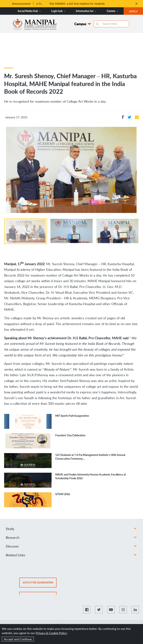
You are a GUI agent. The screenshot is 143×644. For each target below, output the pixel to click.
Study (71, 529)
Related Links (71, 555)
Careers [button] (112, 11)
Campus (80, 24)
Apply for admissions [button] (40, 584)
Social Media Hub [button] (29, 11)
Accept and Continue (18, 639)
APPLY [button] (136, 12)
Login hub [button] (58, 11)
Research (71, 537)
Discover (71, 546)
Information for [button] (86, 11)
